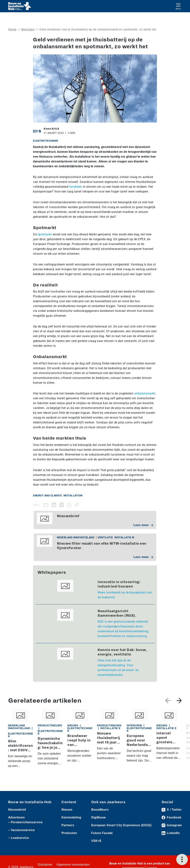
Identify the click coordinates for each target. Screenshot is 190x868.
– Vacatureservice (22, 830)
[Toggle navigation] (178, 6)
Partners (68, 825)
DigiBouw (99, 817)
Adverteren (16, 817)
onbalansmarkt (145, 393)
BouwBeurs (100, 810)
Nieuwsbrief (17, 810)
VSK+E (96, 841)
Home (12, 29)
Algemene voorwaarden (73, 865)
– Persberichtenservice (25, 822)
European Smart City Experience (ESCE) (121, 825)
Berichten (28, 29)
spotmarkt (45, 234)
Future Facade (102, 833)
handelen (76, 187)
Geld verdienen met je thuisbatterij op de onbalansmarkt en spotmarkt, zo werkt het (98, 29)
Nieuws (67, 810)
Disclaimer (45, 865)
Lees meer (143, 525)
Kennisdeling (71, 817)
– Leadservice (19, 838)
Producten (69, 833)
